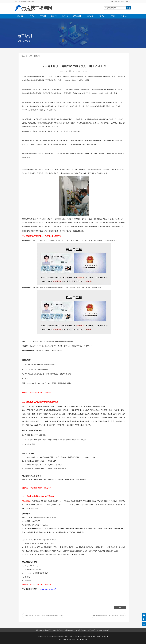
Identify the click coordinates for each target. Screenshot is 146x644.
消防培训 (102, 16)
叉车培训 (54, 16)
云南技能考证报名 (70, 630)
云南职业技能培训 (58, 630)
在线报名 (124, 16)
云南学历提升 (91, 630)
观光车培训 (77, 16)
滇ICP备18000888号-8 (80, 636)
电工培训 (32, 16)
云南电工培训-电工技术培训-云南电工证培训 (108, 616)
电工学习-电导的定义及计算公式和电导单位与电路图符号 (43, 616)
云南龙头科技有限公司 (103, 630)
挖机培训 (65, 16)
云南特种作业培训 (81, 630)
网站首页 (20, 16)
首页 (19, 41)
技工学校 (113, 16)
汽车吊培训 (90, 16)
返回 (120, 607)
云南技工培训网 (47, 630)
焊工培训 (43, 16)
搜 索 (129, 8)
